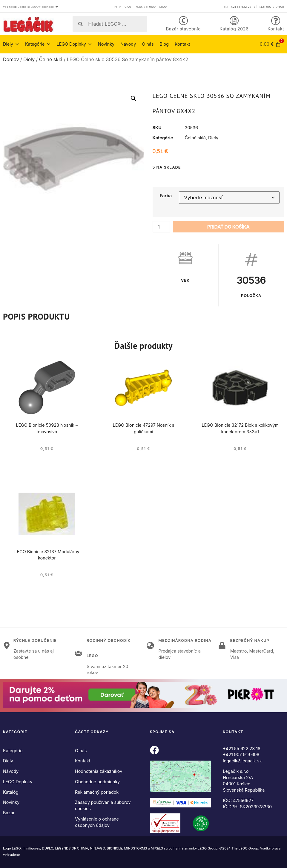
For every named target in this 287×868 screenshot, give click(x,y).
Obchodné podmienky (97, 782)
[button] (133, 98)
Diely (11, 44)
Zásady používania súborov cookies (103, 805)
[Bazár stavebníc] (183, 21)
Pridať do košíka (228, 227)
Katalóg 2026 (234, 29)
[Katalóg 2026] (234, 21)
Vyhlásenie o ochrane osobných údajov (97, 822)
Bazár (9, 813)
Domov (11, 59)
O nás (148, 44)
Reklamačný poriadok (97, 792)
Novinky (106, 44)
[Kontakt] (276, 21)
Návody (128, 44)
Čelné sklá (51, 59)
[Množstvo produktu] (161, 227)
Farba (166, 196)
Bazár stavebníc (183, 29)
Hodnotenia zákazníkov (99, 771)
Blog (164, 44)
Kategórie (38, 44)
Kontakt (276, 29)
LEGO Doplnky (74, 44)
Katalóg (11, 792)
